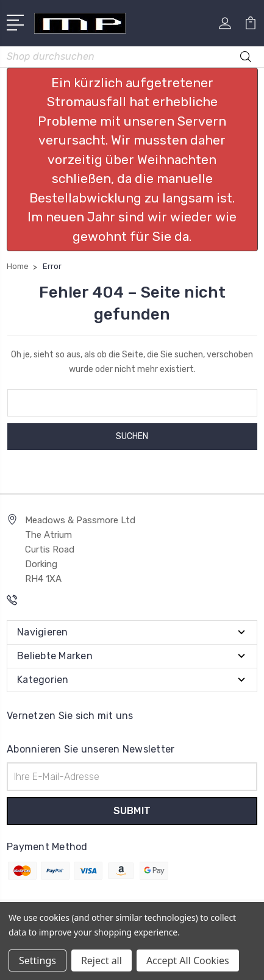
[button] (132, 160)
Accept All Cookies (188, 960)
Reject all (102, 960)
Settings (37, 960)
